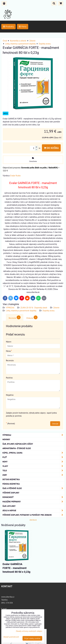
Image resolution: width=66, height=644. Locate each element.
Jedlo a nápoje (34, 510)
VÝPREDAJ (10, 308)
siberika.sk (33, 520)
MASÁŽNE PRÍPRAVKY (34, 502)
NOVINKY (6, 439)
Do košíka (51, 148)
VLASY (34, 466)
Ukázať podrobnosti (11, 637)
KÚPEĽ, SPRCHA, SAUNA (34, 453)
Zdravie (56, 308)
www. (4, 597)
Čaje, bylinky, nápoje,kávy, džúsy (18, 444)
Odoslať (55, 424)
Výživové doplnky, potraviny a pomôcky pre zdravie (34, 515)
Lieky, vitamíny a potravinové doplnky (21, 311)
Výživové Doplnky (11, 493)
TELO (34, 471)
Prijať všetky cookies (32, 638)
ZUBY (34, 475)
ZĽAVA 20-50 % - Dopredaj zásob (34, 308)
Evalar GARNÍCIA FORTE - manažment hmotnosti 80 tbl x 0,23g (16, 568)
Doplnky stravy (49, 311)
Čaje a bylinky (9, 506)
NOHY (34, 462)
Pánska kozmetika (11, 484)
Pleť (34, 457)
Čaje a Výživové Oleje (34, 488)
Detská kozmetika (11, 479)
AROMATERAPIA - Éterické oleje (17, 448)
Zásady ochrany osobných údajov (29, 631)
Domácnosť (34, 497)
